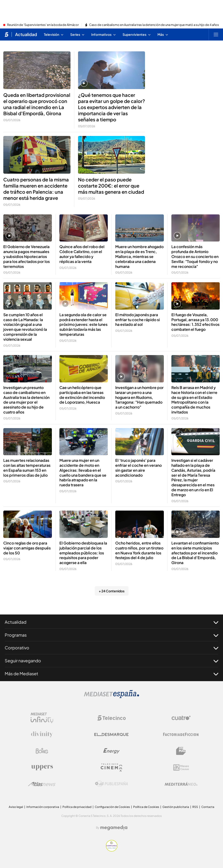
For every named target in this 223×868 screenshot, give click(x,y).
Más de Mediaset (111, 674)
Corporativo (111, 648)
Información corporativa (43, 807)
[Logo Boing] (42, 751)
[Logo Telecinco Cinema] (111, 768)
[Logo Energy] (111, 751)
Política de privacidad (77, 807)
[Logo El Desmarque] (111, 735)
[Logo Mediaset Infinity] (42, 718)
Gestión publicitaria (176, 807)
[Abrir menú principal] (216, 34)
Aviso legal (16, 807)
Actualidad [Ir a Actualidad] (26, 34)
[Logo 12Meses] (181, 768)
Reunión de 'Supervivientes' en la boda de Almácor (43, 25)
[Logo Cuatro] (181, 718)
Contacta (208, 807)
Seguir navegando (111, 661)
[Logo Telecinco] (111, 718)
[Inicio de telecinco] (6, 34)
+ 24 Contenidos (112, 591)
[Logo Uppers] (42, 767)
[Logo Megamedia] (114, 828)
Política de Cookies (146, 807)
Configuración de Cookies (112, 807)
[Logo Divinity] (42, 734)
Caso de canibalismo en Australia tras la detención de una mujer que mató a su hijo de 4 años (154, 25)
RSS (195, 807)
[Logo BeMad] (181, 751)
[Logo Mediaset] (111, 697)
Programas (111, 635)
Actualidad (111, 622)
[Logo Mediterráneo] (181, 784)
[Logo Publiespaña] (111, 784)
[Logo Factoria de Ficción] (181, 734)
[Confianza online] (112, 850)
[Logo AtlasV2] (42, 784)
